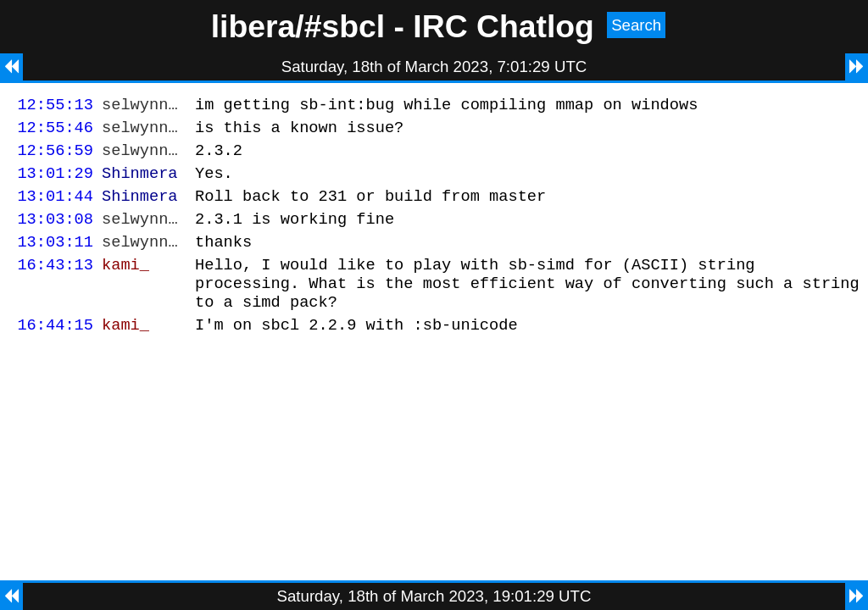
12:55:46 (55, 132)
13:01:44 (55, 208)
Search (636, 25)
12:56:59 (55, 157)
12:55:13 (55, 106)
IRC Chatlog (504, 26)
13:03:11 (55, 259)
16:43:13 (55, 284)
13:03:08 (55, 233)
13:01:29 (55, 183)
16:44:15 (55, 352)
